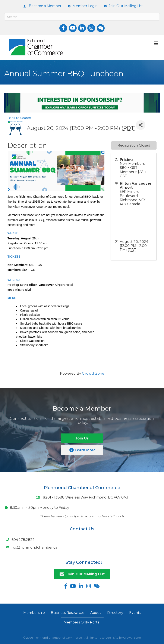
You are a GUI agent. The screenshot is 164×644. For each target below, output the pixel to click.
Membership (34, 613)
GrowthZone (93, 373)
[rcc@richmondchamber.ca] (31, 547)
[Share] (141, 125)
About (96, 613)
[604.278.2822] (19, 540)
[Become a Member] (41, 6)
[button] (82, 438)
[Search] (82, 17)
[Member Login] (82, 6)
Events (135, 613)
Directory (115, 613)
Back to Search (19, 118)
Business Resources (68, 613)
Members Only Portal (82, 622)
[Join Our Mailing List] (122, 6)
